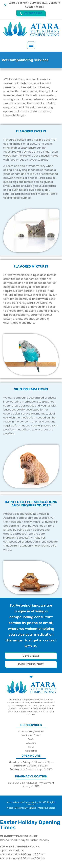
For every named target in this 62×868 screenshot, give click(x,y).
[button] (31, 45)
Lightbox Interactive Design (42, 808)
